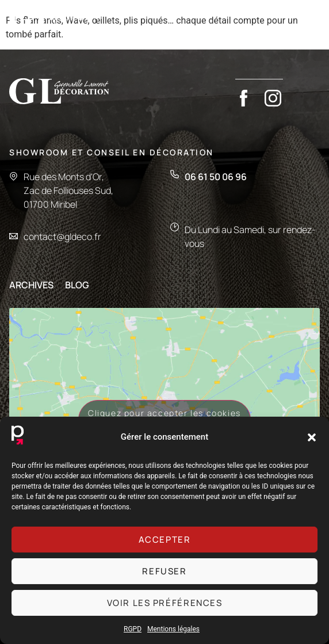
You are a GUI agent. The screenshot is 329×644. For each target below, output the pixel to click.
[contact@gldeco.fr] (14, 239)
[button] (312, 437)
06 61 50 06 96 (216, 179)
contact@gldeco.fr (62, 239)
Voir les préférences (165, 603)
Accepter (165, 540)
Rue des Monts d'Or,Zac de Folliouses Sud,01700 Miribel (68, 193)
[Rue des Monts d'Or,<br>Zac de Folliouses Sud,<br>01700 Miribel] (14, 178)
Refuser (164, 571)
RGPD (133, 629)
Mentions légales (173, 629)
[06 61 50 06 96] (175, 176)
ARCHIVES (31, 287)
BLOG (77, 287)
